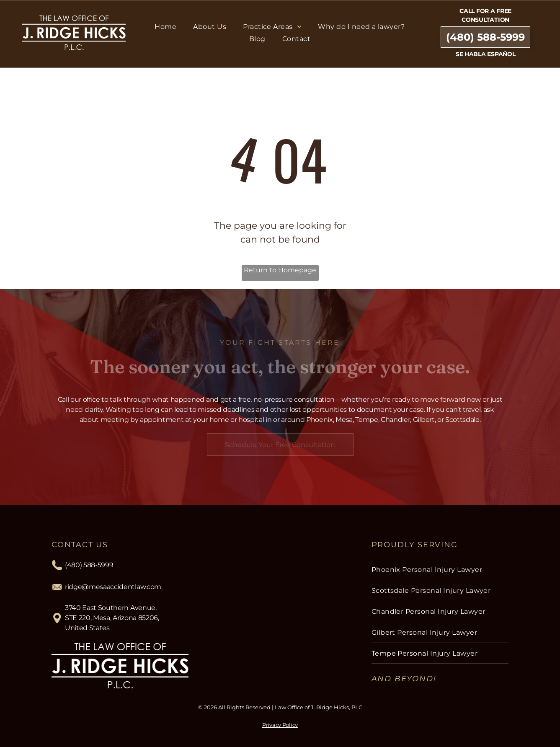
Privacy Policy (280, 725)
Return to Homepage (280, 270)
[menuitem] (165, 27)
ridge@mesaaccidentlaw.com (113, 587)
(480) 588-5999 (89, 565)
